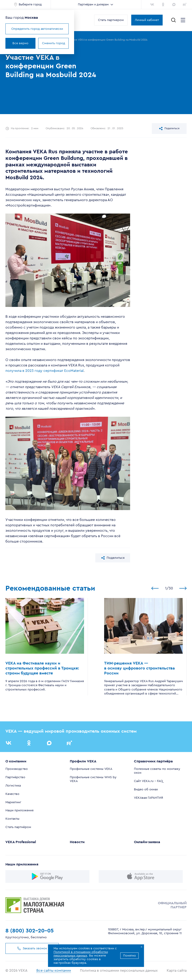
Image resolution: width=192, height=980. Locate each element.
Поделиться (169, 129)
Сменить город (54, 43)
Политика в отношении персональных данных (119, 971)
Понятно (130, 956)
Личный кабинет (147, 20)
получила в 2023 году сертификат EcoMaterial (44, 371)
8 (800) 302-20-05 (30, 931)
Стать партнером (111, 20)
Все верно (20, 43)
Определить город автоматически (37, 29)
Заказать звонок (31, 948)
